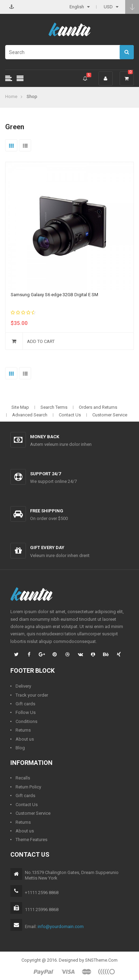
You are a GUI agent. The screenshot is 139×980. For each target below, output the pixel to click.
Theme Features (31, 840)
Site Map (20, 407)
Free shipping (47, 511)
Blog (20, 748)
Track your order (32, 695)
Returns (23, 730)
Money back (45, 437)
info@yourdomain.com (61, 926)
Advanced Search (30, 415)
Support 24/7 (45, 474)
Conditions (26, 721)
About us (25, 739)
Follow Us (26, 712)
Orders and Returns (98, 407)
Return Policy (28, 787)
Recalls (23, 778)
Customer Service (110, 415)
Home (11, 96)
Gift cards (25, 704)
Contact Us (70, 415)
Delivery (23, 686)
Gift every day (47, 548)
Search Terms (54, 407)
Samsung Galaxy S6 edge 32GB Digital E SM (54, 295)
